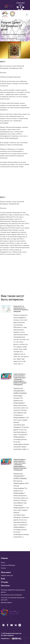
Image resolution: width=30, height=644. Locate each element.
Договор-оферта (6, 603)
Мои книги (6, 572)
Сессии (3, 568)
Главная (4, 558)
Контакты (5, 586)
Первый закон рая (7, 576)
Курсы (3, 563)
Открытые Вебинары (8, 565)
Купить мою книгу (21, 4)
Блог (3, 579)
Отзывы (5, 582)
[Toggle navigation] (27, 15)
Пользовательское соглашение (11, 595)
